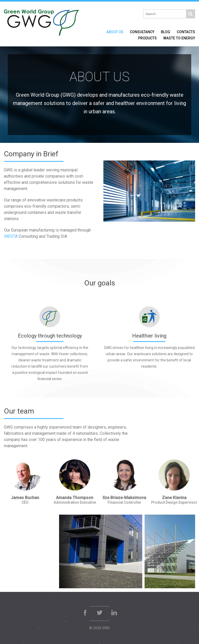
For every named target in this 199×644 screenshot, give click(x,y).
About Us (115, 32)
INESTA (11, 236)
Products (147, 38)
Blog (166, 32)
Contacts (186, 32)
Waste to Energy (179, 38)
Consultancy (142, 32)
